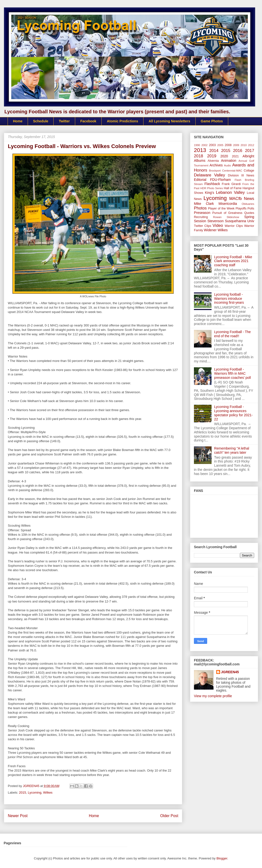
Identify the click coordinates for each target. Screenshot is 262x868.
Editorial (200, 180)
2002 (205, 145)
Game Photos (212, 121)
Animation (228, 161)
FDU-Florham (220, 180)
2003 (212, 145)
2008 (228, 145)
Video (218, 226)
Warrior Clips (234, 226)
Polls (251, 208)
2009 (236, 145)
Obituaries (248, 204)
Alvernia (213, 161)
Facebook (88, 121)
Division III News (241, 175)
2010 (244, 145)
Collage (249, 171)
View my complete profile (213, 696)
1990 (197, 145)
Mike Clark (204, 204)
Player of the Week (221, 208)
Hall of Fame (233, 188)
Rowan (217, 217)
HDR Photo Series (212, 188)
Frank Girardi (231, 184)
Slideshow (233, 217)
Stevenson (215, 221)
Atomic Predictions (122, 121)
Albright (248, 156)
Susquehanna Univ (239, 221)
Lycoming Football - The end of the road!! (232, 334)
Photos (200, 208)
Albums (200, 161)
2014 (214, 151)
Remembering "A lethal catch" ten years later (232, 450)
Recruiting (201, 217)
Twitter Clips (203, 226)
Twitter (64, 121)
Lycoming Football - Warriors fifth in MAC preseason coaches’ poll (233, 373)
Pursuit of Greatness (227, 213)
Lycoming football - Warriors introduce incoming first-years (229, 299)
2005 (220, 145)
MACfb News (242, 199)
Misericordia (228, 204)
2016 (238, 151)
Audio (228, 165)
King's (210, 193)
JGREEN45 (230, 672)
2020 (224, 156)
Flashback (212, 184)
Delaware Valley (209, 175)
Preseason (202, 213)
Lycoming (35, 793)
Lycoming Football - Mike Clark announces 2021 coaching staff (233, 261)
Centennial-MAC (232, 171)
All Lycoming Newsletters (169, 121)
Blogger (222, 858)
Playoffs (241, 208)
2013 (200, 150)
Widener (210, 230)
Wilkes (48, 793)
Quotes (249, 213)
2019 (212, 156)
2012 (251, 145)
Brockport (215, 171)
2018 (198, 156)
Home (18, 121)
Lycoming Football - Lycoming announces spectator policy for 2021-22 (233, 413)
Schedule (41, 121)
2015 (23, 793)
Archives (216, 165)
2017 (250, 151)
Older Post (169, 816)
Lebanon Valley (230, 192)
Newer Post (18, 816)
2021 (235, 156)
